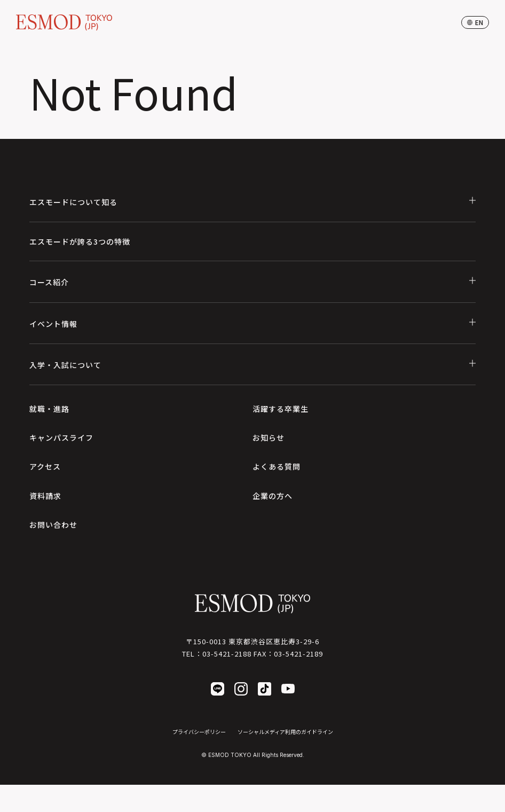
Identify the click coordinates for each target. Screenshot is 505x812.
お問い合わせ (53, 525)
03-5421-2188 (227, 654)
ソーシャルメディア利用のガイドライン (285, 732)
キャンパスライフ (61, 438)
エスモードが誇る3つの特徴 (80, 241)
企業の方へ (273, 496)
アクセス (45, 466)
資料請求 (45, 496)
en (475, 22)
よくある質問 (277, 466)
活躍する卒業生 (281, 409)
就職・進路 (49, 409)
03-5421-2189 (298, 654)
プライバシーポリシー (199, 732)
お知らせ (269, 438)
